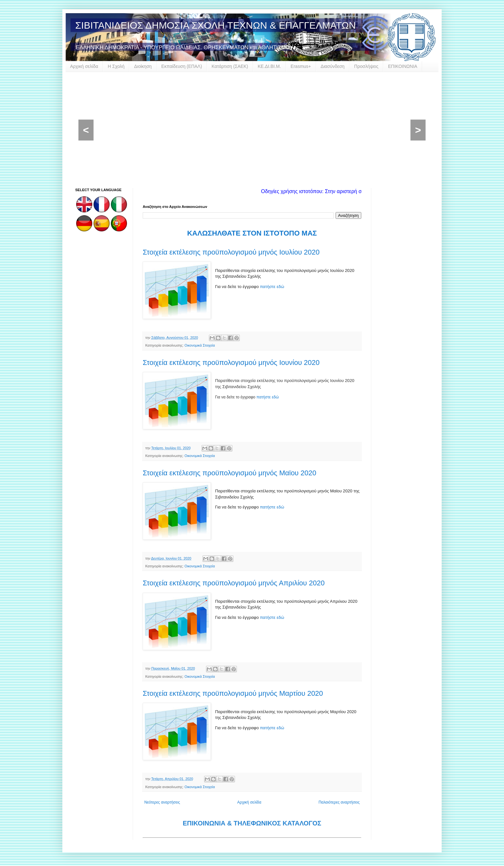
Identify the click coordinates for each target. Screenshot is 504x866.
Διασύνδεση (333, 66)
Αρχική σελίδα (84, 66)
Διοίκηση (143, 66)
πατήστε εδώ (272, 287)
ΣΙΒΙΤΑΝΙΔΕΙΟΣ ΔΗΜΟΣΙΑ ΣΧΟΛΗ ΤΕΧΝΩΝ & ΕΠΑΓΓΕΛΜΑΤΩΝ (216, 25)
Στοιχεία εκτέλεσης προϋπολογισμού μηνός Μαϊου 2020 (230, 473)
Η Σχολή (116, 66)
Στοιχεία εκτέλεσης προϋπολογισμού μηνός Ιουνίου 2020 (231, 363)
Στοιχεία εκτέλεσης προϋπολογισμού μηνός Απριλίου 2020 (234, 583)
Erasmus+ (301, 66)
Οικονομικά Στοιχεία (200, 345)
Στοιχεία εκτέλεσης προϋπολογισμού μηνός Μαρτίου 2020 (233, 693)
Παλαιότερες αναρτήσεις (339, 802)
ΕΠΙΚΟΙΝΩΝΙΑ (403, 66)
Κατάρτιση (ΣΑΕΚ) (230, 66)
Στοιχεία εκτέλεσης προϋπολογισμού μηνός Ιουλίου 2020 (231, 252)
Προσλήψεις (366, 66)
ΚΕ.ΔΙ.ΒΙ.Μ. (269, 66)
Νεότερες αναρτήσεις (162, 802)
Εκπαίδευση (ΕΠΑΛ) (182, 66)
